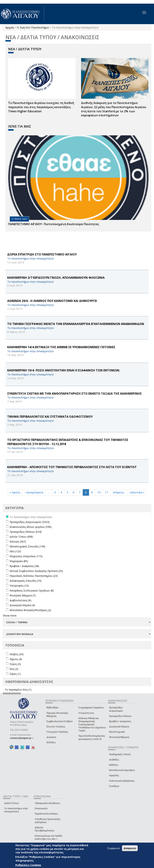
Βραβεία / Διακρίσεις (120, 721)
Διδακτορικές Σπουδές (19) (26, 581)
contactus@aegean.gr (22, 738)
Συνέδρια (114, 786)
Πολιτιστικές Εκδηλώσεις (122, 781)
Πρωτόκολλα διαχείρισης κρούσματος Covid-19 (92, 737)
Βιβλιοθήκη (52, 708)
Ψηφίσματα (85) (19, 561)
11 (107, 492)
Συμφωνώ (114, 848)
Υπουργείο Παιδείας (57, 732)
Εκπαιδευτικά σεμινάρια (122, 770)
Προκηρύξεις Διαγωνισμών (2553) (30, 522)
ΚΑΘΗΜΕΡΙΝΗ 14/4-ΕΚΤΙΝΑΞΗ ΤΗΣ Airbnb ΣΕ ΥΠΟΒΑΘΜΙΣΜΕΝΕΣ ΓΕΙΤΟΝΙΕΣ (61, 347)
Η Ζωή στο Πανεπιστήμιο (33, 27)
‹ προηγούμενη (34, 492)
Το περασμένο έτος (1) (18, 690)
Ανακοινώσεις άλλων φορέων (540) (31, 527)
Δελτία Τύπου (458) (21, 537)
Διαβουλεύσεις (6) (20, 600)
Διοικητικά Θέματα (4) (22, 605)
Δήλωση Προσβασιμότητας (44, 829)
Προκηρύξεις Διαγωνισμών (116, 709)
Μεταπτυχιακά (117, 732)
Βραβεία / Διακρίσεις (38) (24, 566)
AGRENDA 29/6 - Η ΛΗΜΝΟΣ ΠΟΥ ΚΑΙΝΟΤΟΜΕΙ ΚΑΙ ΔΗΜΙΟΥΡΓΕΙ (52, 301)
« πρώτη (15, 492)
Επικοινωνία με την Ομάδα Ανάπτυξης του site (48, 837)
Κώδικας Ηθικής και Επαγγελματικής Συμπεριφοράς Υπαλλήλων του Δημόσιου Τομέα (92, 724)
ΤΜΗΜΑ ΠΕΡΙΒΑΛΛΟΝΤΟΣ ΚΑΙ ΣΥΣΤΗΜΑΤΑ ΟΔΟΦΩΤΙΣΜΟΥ (50, 417)
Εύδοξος (51, 742)
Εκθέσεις (114, 765)
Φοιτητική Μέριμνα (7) (23, 595)
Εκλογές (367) (18, 542)
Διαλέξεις (114, 760)
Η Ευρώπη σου (86, 713)
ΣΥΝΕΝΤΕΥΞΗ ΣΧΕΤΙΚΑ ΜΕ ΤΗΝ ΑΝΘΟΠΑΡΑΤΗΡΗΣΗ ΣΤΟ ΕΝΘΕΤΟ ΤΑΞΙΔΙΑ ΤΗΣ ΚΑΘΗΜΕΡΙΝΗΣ (74, 394)
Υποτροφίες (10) (19, 586)
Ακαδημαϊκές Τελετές (120, 754)
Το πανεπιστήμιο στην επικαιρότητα (16, 810)
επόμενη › (119, 492)
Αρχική (10, 27)
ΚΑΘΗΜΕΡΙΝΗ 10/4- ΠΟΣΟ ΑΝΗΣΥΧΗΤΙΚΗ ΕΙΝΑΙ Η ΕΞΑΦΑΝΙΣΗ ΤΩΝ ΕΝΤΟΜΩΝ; (64, 370)
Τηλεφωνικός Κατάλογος (47, 803)
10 (99, 492)
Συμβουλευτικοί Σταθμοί (60, 721)
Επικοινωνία (41, 808)
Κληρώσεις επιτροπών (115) (26, 556)
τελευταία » (137, 492)
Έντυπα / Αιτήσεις (56, 727)
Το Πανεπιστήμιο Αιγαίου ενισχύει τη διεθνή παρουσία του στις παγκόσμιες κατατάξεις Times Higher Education (41, 107)
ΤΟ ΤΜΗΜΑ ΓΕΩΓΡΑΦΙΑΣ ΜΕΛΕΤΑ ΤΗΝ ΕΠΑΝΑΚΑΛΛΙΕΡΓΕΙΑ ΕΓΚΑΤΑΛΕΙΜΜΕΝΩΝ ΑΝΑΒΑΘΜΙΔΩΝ (76, 324)
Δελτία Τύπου (12, 803)
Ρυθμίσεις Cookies (28, 865)
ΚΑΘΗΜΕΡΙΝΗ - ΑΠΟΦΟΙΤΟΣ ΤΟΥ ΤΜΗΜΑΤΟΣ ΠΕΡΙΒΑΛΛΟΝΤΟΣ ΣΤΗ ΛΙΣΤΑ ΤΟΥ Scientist (72, 467)
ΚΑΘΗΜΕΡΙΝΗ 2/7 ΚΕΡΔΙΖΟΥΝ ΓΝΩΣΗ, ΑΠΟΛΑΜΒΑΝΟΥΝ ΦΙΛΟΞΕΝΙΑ (56, 278)
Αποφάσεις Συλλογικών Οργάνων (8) (32, 590)
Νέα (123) (15, 551)
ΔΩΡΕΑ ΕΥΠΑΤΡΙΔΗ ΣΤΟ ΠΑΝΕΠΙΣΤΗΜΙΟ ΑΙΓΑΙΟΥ (42, 254)
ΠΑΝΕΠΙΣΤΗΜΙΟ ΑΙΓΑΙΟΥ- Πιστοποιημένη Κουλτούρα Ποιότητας (54, 224)
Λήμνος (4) (16, 659)
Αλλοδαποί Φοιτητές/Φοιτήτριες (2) (30, 610)
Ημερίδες (114, 775)
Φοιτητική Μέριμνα (119, 737)
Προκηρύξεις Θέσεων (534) (26, 532)
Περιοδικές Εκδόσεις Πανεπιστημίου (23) (34, 576)
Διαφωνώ (130, 848)
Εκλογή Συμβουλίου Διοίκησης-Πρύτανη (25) (36, 571)
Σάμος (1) (15, 674)
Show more (10, 616)
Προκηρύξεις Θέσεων (120, 716)
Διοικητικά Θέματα (119, 727)
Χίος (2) (14, 669)
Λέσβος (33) (17, 654)
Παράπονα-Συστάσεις (46, 814)
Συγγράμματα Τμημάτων (91, 708)
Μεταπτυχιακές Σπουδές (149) (27, 546)
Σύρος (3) (15, 664)
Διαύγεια (51, 737)
